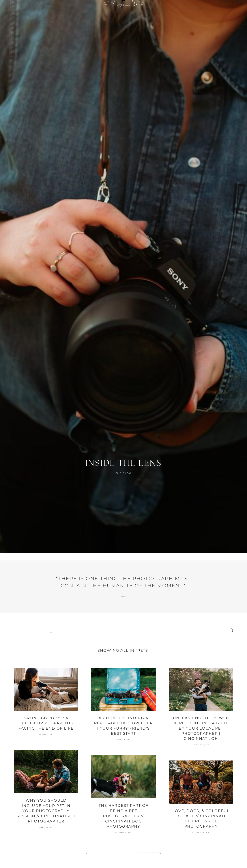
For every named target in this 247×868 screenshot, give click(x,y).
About (82, 15)
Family (32, 651)
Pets (51, 651)
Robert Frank (123, 617)
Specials (185, 15)
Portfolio (71, 15)
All (14, 651)
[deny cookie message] (90, 860)
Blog (90, 15)
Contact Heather (173, 15)
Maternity (42, 651)
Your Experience (159, 15)
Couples (23, 651)
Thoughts (60, 651)
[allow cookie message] (69, 860)
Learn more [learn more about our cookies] (157, 851)
